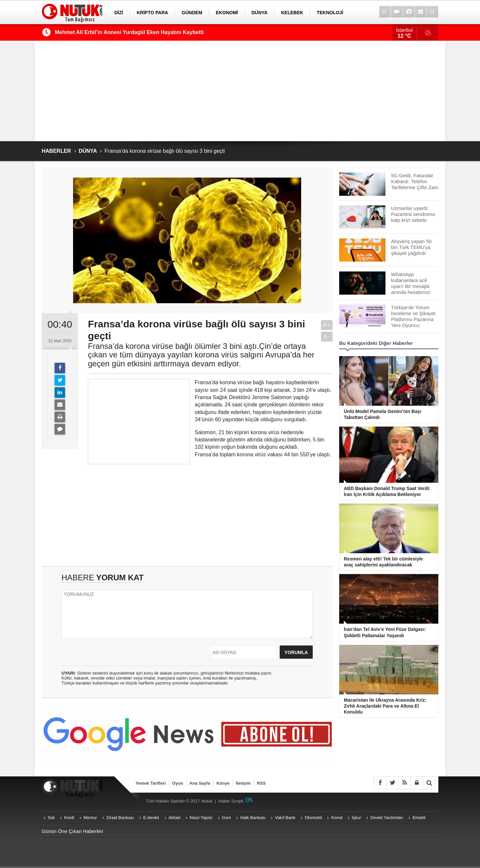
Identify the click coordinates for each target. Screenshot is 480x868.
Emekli (419, 818)
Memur (90, 818)
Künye (223, 783)
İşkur (356, 818)
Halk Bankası (253, 818)
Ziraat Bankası (120, 818)
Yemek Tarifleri (151, 783)
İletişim (243, 783)
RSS (261, 783)
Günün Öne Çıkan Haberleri (72, 831)
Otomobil (313, 818)
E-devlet (151, 818)
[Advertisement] (240, 91)
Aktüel (174, 818)
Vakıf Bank (285, 818)
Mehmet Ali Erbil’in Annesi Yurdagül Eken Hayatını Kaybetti (129, 32)
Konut (337, 818)
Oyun (178, 783)
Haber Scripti (231, 801)
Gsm (226, 818)
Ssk (51, 818)
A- (327, 336)
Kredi (69, 818)
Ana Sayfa (200, 783)
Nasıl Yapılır (201, 818)
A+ (327, 325)
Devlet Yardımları (387, 818)
